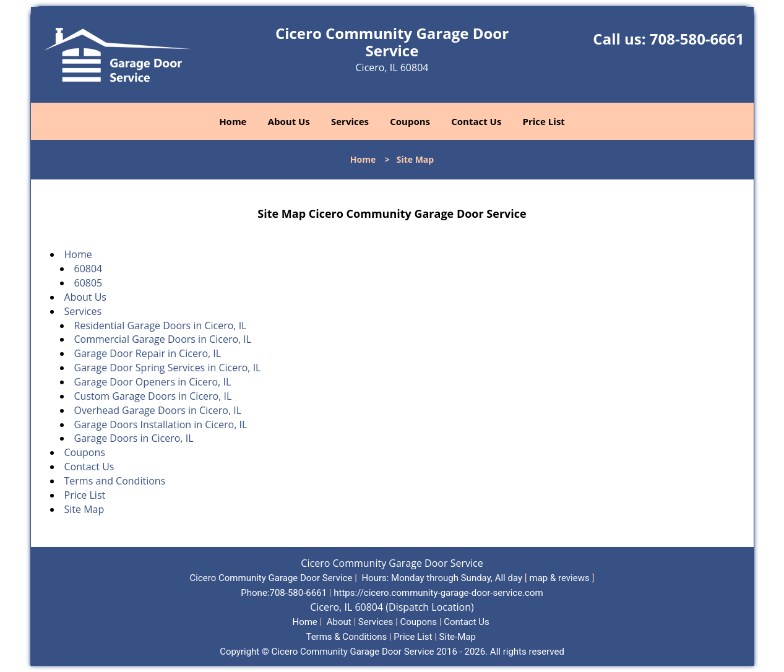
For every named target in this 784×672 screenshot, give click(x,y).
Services (350, 121)
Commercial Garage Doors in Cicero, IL (163, 339)
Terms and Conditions (115, 481)
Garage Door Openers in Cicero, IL (153, 382)
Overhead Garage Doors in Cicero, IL (158, 410)
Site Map (84, 509)
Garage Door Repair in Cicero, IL (148, 353)
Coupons (410, 121)
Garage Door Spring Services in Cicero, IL (168, 368)
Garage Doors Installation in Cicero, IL (161, 424)
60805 (88, 283)
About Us (289, 121)
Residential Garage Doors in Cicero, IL (161, 325)
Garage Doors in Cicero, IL (134, 438)
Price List (544, 121)
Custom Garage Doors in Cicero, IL (153, 396)
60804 (88, 269)
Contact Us (476, 121)
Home (233, 121)
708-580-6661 (697, 39)
